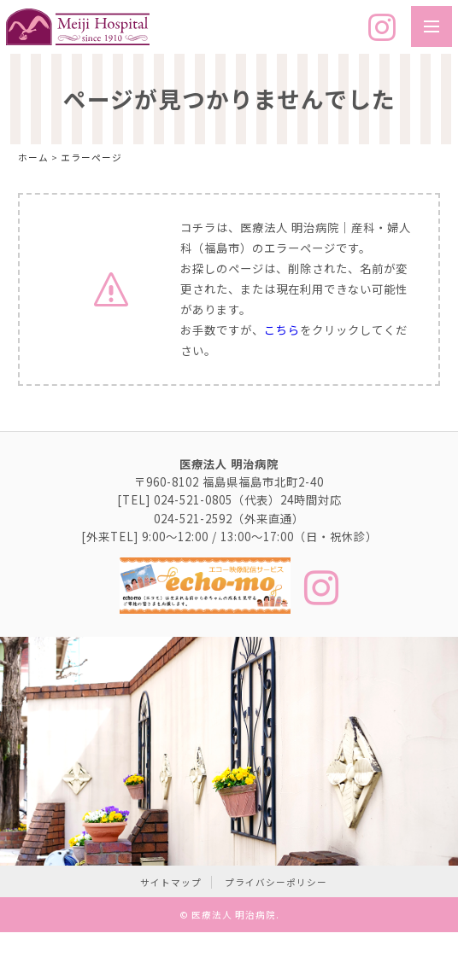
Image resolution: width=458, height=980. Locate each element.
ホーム (33, 157)
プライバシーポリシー (276, 882)
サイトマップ (171, 882)
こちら (282, 330)
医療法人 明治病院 (234, 915)
